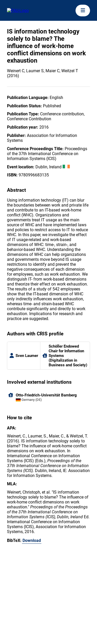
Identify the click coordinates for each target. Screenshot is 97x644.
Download (32, 540)
